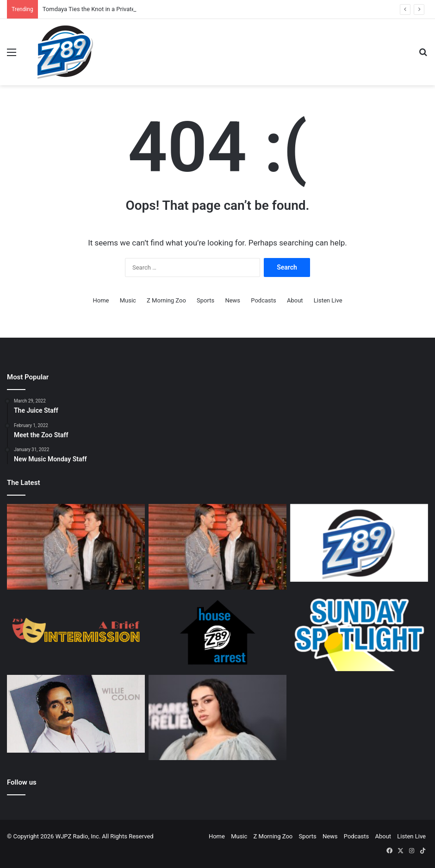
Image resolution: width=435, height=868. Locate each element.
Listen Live (328, 300)
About (295, 300)
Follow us (22, 782)
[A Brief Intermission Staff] (76, 632)
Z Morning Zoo (166, 300)
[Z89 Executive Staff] (359, 543)
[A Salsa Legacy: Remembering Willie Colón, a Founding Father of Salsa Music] (76, 714)
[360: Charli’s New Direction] (217, 718)
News (233, 300)
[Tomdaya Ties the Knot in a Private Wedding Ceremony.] (76, 547)
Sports (205, 300)
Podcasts (263, 300)
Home (101, 300)
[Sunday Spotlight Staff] (359, 632)
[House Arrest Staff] (217, 632)
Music (128, 300)
